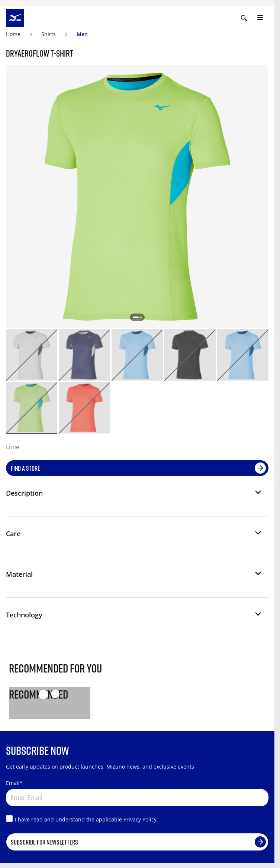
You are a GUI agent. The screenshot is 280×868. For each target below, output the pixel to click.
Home (13, 34)
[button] (134, 496)
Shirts (49, 34)
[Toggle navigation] (260, 18)
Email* (14, 783)
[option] (32, 355)
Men (82, 34)
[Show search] (244, 18)
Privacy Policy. (141, 819)
